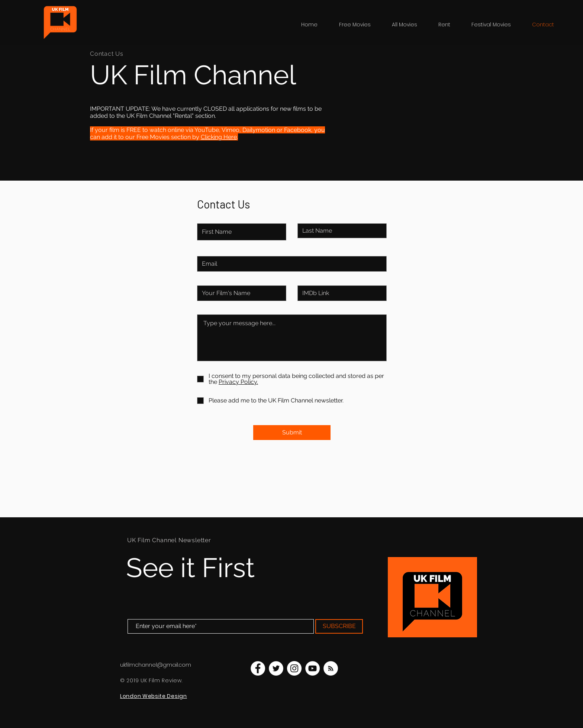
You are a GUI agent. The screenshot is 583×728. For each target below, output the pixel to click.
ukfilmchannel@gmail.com (156, 665)
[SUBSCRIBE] (339, 626)
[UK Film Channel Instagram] (294, 668)
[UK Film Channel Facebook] (258, 668)
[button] (496, 25)
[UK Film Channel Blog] (331, 668)
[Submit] (292, 433)
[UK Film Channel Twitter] (276, 668)
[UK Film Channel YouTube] (313, 668)
